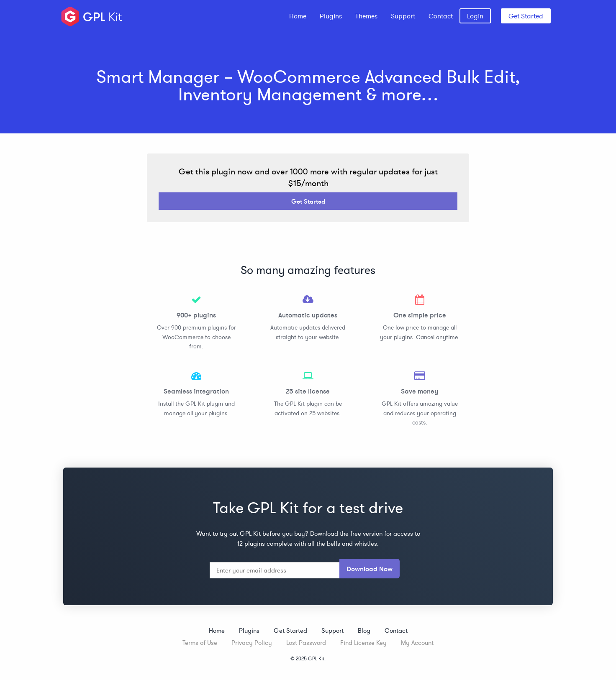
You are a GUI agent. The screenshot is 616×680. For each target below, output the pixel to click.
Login (475, 16)
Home (298, 16)
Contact (441, 16)
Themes (366, 16)
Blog (364, 630)
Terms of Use (200, 643)
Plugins (331, 16)
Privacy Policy (252, 643)
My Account (417, 643)
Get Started (526, 16)
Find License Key (363, 643)
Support (403, 16)
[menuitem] (298, 16)
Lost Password (306, 643)
